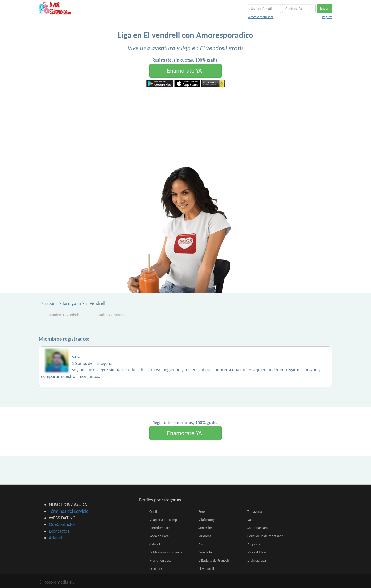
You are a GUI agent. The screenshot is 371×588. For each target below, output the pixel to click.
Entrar (324, 8)
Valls (251, 520)
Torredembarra (160, 528)
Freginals (156, 569)
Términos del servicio (69, 511)
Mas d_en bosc (160, 561)
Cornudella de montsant (265, 536)
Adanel (56, 538)
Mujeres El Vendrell (112, 315)
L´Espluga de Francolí (214, 561)
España (51, 303)
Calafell (155, 544)
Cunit (153, 512)
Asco (202, 544)
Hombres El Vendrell (64, 315)
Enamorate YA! (185, 70)
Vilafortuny (206, 520)
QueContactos (62, 524)
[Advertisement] (185, 126)
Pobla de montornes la (166, 552)
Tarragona (71, 303)
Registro (327, 17)
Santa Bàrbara (258, 528)
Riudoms (205, 536)
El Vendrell (206, 569)
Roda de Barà (159, 536)
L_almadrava (257, 561)
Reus (202, 512)
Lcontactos (59, 531)
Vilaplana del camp (163, 520)
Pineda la (205, 552)
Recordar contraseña (260, 17)
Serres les (205, 528)
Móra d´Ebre (256, 552)
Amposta (254, 544)
